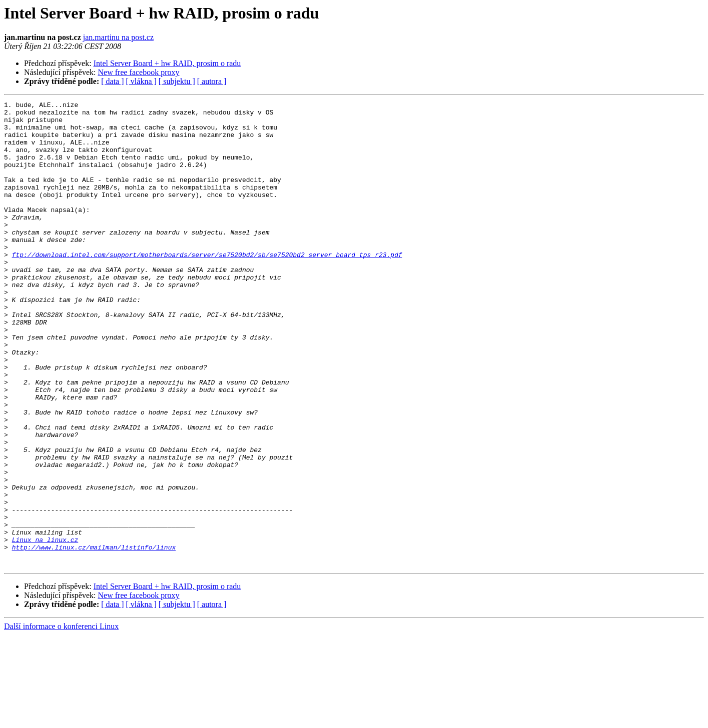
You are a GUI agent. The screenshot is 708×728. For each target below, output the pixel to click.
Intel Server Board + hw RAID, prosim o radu (167, 63)
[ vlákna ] (141, 81)
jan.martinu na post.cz (118, 37)
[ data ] (112, 81)
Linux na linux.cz (45, 628)
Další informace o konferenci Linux (61, 719)
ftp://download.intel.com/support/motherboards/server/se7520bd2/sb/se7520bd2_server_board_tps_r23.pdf (207, 286)
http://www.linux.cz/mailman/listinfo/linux (94, 637)
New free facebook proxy (139, 72)
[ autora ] (212, 81)
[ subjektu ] (177, 81)
